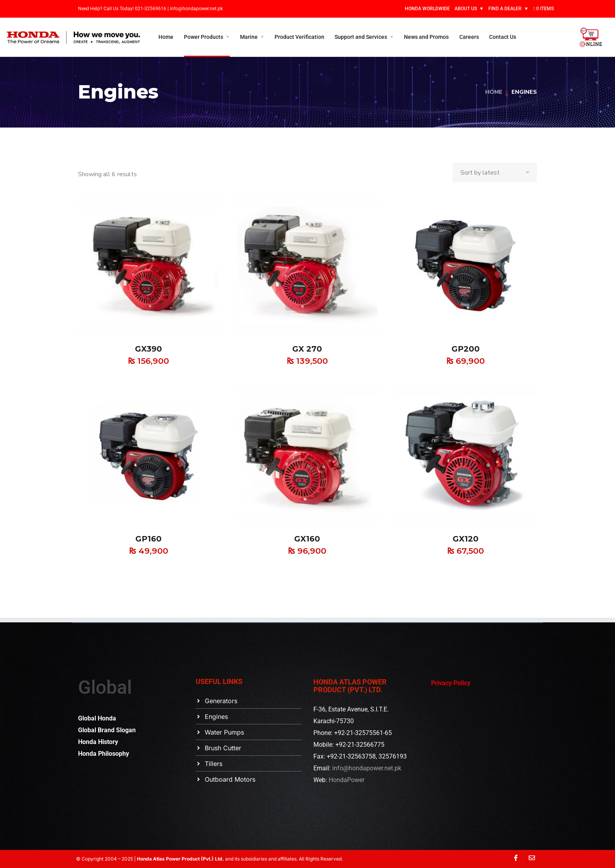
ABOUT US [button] (466, 9)
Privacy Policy (451, 683)
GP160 (148, 539)
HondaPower (347, 780)
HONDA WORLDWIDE (427, 9)
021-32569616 (151, 9)
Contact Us (503, 37)
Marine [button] (249, 37)
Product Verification (299, 37)
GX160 (307, 539)
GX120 (466, 539)
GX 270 (307, 349)
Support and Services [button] (361, 37)
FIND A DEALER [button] (505, 9)
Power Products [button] (204, 37)
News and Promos (426, 37)
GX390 (148, 349)
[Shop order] (495, 173)
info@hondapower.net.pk (196, 9)
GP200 (466, 349)
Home (166, 37)
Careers (469, 37)
